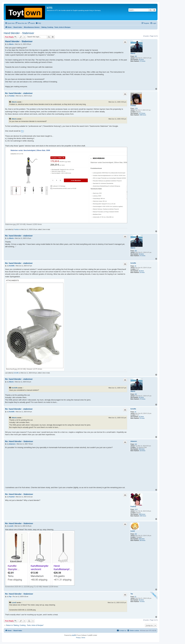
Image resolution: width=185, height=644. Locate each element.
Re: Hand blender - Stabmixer (19, 441)
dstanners (134, 441)
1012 (136, 509)
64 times (141, 60)
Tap (132, 594)
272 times (142, 61)
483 (136, 56)
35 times (141, 600)
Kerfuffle (133, 263)
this (22, 131)
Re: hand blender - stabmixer (19, 93)
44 (135, 266)
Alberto (133, 53)
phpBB (74, 635)
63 (135, 597)
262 (136, 534)
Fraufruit (133, 507)
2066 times (142, 514)
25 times (142, 272)
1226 (136, 109)
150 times (142, 449)
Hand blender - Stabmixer (19, 33)
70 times (142, 602)
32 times (141, 271)
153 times (142, 451)
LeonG (133, 531)
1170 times (142, 113)
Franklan (133, 106)
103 (136, 444)
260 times (142, 540)
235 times (142, 539)
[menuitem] (21, 23)
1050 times (143, 516)
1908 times (143, 115)
